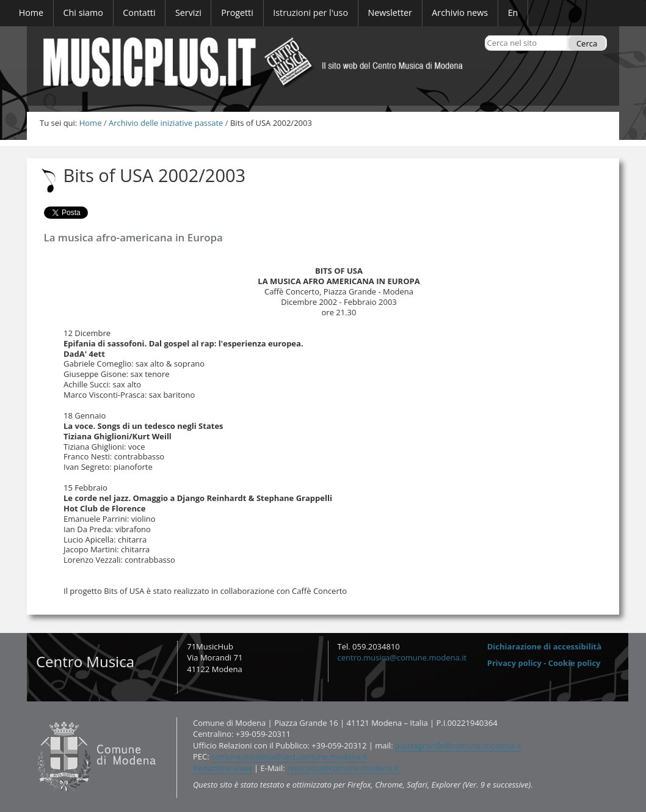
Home (91, 123)
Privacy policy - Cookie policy (544, 663)
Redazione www (223, 768)
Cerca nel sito (486, 35)
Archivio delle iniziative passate (166, 123)
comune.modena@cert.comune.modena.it (289, 756)
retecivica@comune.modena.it (343, 768)
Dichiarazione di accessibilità (544, 646)
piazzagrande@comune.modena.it (458, 745)
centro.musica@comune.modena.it (402, 657)
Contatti (34, 716)
